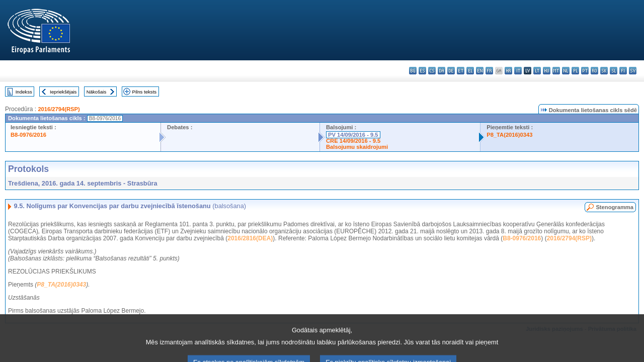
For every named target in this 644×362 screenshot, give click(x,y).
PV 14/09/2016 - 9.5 (353, 135)
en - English (480, 71)
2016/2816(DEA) (250, 238)
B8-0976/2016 (28, 135)
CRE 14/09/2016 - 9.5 (353, 141)
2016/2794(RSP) (59, 109)
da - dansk (441, 71)
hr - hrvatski (508, 71)
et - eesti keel (461, 71)
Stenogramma (615, 207)
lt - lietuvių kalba (537, 71)
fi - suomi (623, 71)
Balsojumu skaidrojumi (357, 147)
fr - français (489, 71)
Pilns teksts (145, 92)
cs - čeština (432, 71)
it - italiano (518, 71)
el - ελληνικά (470, 71)
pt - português (585, 71)
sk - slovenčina (604, 71)
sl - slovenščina (614, 71)
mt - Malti (556, 71)
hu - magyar (547, 71)
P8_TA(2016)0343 (509, 135)
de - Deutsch (451, 71)
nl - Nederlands (566, 71)
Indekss (24, 92)
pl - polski (575, 71)
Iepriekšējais (63, 92)
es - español (422, 71)
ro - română (594, 71)
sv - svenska (633, 71)
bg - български (413, 71)
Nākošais (96, 92)
